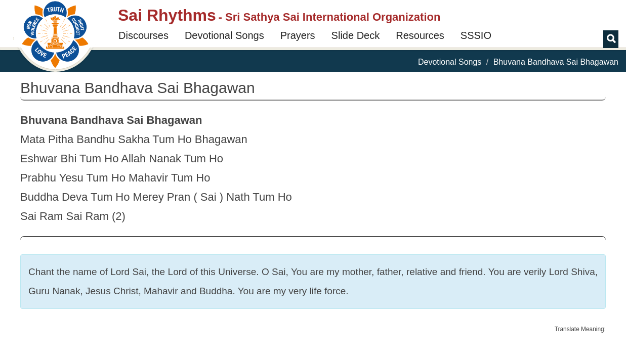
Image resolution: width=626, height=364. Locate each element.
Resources (420, 35)
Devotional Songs (224, 35)
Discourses (143, 35)
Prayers (298, 35)
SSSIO (476, 35)
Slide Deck (356, 35)
